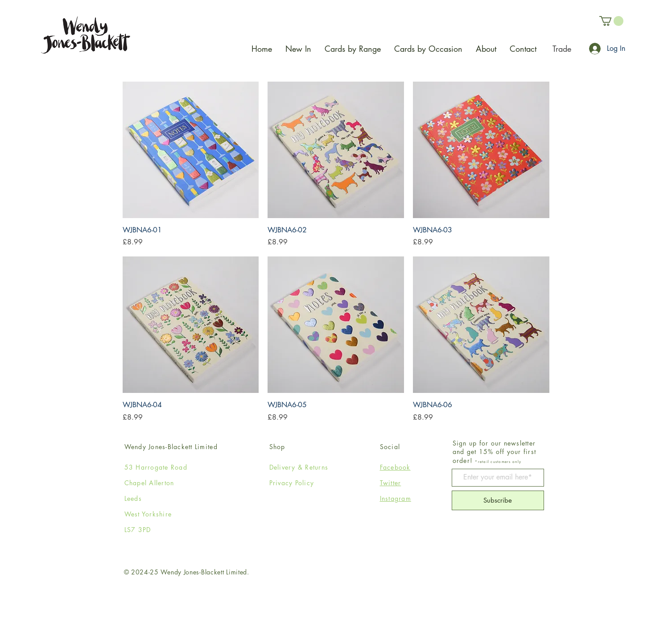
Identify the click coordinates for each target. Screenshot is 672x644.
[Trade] (562, 49)
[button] (611, 21)
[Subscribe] (498, 500)
